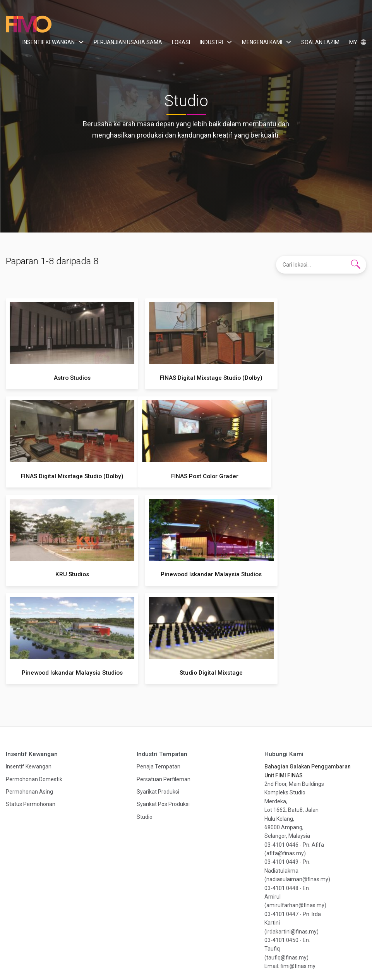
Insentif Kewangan (49, 42)
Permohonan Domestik (34, 681)
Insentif (62, 956)
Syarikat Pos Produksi (163, 706)
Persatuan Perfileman (164, 681)
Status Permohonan (31, 706)
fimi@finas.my (298, 868)
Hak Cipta (300, 956)
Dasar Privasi (264, 956)
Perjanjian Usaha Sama (128, 42)
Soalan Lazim (320, 42)
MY (354, 42)
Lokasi (181, 42)
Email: (272, 868)
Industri (211, 42)
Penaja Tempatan (159, 668)
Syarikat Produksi (158, 693)
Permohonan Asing (29, 693)
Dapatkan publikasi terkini (186, 919)
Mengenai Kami (262, 42)
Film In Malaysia (29, 24)
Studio (145, 718)
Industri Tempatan (162, 656)
